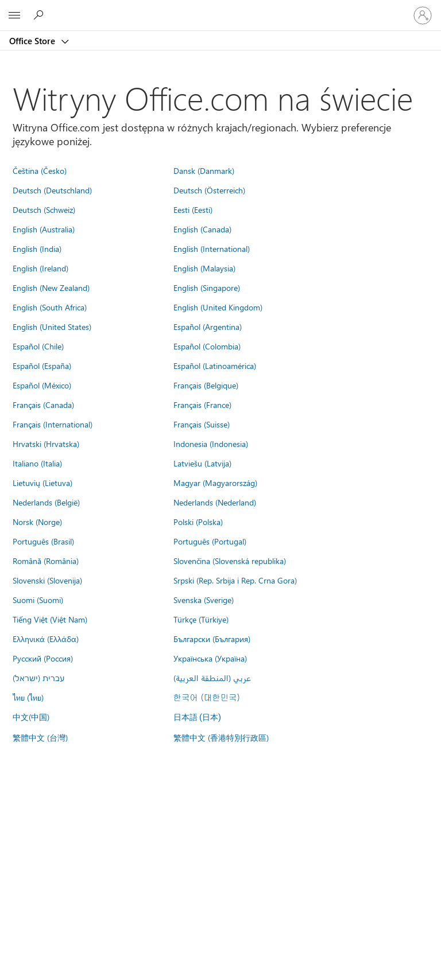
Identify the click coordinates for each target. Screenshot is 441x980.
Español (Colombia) (207, 346)
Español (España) (42, 365)
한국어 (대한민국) (207, 697)
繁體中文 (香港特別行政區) (221, 737)
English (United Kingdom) (218, 307)
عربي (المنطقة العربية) (212, 678)
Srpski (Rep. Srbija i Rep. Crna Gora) (235, 580)
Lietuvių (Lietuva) (42, 483)
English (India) (37, 248)
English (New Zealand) (51, 287)
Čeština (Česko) (40, 170)
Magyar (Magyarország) (215, 483)
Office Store (33, 41)
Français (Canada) (43, 405)
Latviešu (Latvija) (202, 463)
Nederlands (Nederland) (215, 502)
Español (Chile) (38, 346)
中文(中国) (31, 717)
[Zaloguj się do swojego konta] (423, 15)
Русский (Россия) (43, 658)
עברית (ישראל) (38, 678)
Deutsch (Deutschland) (52, 190)
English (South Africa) (50, 307)
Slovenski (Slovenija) (47, 580)
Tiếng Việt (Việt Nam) (50, 619)
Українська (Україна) (210, 658)
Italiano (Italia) (37, 463)
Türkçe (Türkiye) (201, 619)
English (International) (212, 248)
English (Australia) (44, 229)
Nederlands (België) (46, 502)
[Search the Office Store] (40, 15)
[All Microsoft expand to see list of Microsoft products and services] (14, 15)
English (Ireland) (40, 268)
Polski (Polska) (198, 522)
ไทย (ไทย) (28, 697)
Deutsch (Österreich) (209, 190)
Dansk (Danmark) (204, 170)
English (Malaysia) (204, 268)
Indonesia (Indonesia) (211, 444)
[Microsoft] (220, 9)
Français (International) (53, 424)
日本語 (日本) (198, 717)
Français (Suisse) (202, 424)
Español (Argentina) (208, 326)
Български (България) (212, 639)
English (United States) (52, 326)
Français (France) (202, 405)
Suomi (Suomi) (38, 600)
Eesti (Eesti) (193, 209)
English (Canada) (202, 229)
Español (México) (42, 385)
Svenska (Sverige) (204, 600)
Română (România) (46, 561)
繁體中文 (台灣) (40, 737)
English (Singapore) (207, 287)
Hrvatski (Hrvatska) (46, 444)
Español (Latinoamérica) (215, 365)
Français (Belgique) (206, 385)
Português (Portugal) (210, 541)
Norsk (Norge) (37, 522)
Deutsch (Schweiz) (44, 209)
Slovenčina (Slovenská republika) (230, 561)
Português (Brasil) (43, 541)
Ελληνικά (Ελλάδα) (46, 639)
